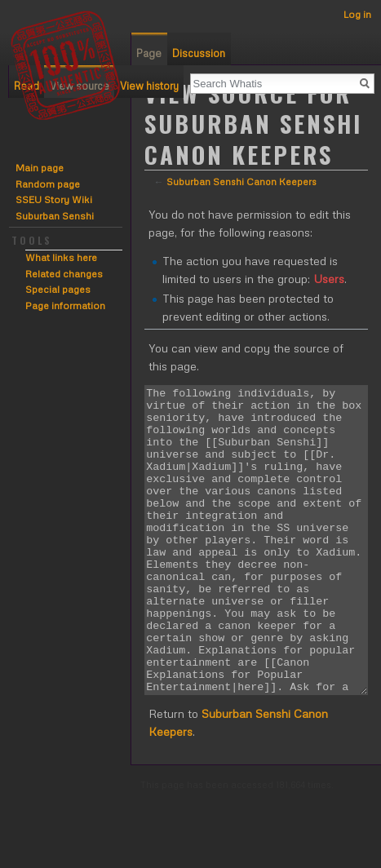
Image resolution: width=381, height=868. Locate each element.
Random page (48, 184)
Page (149, 53)
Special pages (58, 289)
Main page (40, 168)
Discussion (199, 53)
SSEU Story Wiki (54, 199)
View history (149, 86)
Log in (357, 14)
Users (329, 279)
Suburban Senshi (55, 216)
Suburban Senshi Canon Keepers (241, 182)
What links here (61, 257)
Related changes (64, 274)
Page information (65, 306)
